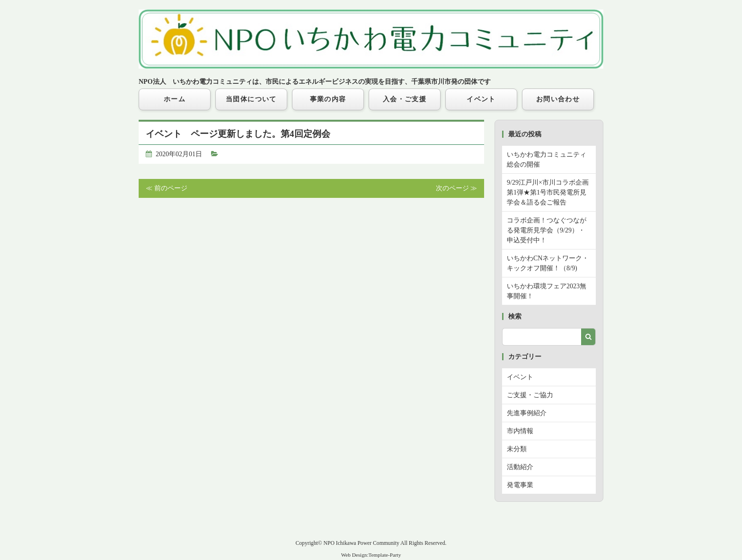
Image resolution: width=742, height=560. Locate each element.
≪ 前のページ (167, 188)
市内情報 (520, 431)
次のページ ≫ (457, 188)
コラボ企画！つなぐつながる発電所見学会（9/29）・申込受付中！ (547, 230)
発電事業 (520, 485)
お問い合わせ (558, 99)
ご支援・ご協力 (530, 395)
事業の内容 (328, 99)
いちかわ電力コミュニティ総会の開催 (547, 160)
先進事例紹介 (527, 413)
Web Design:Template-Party (371, 555)
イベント (481, 99)
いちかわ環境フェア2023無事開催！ (547, 291)
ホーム (175, 99)
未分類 (517, 449)
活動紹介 (520, 467)
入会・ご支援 (405, 99)
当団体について (251, 99)
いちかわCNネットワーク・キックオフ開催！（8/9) (548, 263)
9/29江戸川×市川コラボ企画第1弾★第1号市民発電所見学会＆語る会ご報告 (548, 192)
